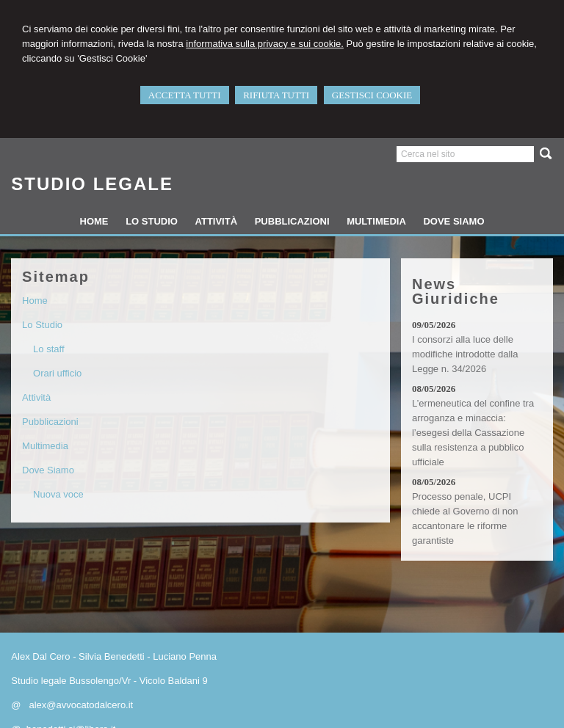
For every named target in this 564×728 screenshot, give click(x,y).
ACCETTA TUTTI (185, 95)
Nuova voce (58, 494)
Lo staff (48, 349)
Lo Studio (42, 325)
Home (35, 301)
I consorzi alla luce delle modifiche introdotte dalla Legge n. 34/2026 (465, 354)
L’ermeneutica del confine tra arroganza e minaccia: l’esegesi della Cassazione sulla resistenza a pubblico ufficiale (473, 433)
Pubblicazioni (50, 422)
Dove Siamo (48, 470)
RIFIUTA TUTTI (276, 95)
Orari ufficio (57, 373)
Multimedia (45, 446)
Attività (36, 397)
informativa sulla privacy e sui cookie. (265, 44)
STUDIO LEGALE (92, 184)
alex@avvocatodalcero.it (81, 705)
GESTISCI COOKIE (372, 95)
